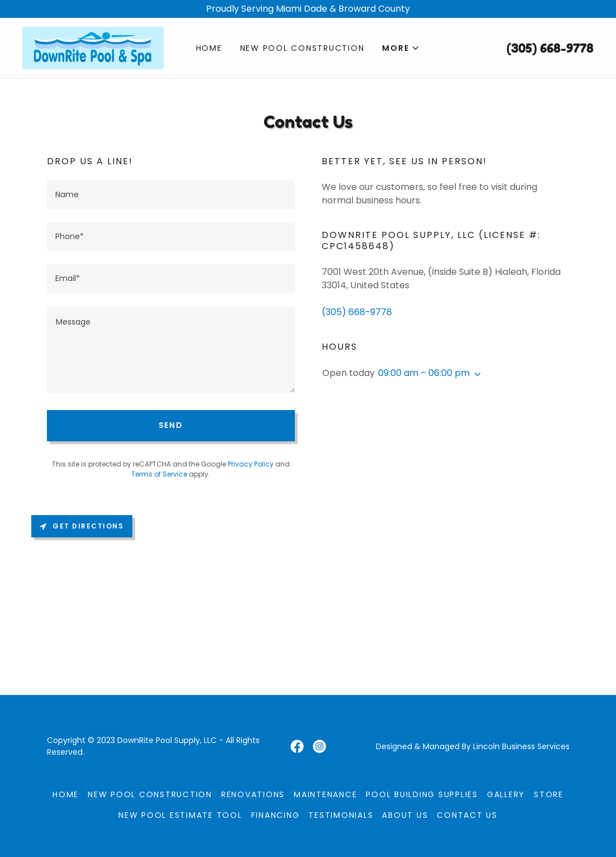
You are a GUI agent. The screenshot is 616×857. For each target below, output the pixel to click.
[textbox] (171, 195)
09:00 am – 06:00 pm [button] (424, 373)
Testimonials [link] (341, 815)
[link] (93, 47)
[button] (401, 48)
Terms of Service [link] (159, 474)
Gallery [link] (506, 794)
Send (171, 425)
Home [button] (66, 794)
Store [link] (549, 794)
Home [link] (209, 48)
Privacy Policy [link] (251, 464)
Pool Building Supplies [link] (422, 794)
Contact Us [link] (467, 815)
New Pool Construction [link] (302, 48)
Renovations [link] (253, 794)
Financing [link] (276, 815)
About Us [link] (405, 815)
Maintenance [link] (325, 794)
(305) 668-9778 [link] (550, 48)
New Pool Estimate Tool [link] (180, 815)
